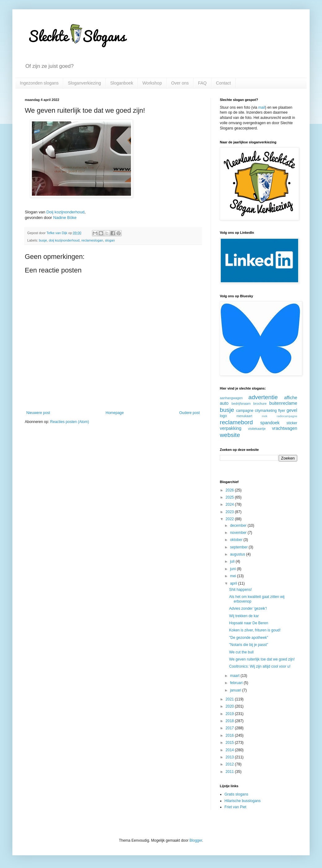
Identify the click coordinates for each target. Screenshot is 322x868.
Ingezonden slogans (39, 83)
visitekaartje (257, 429)
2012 (230, 764)
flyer (282, 411)
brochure (260, 403)
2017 (230, 728)
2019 (230, 714)
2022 (230, 519)
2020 (230, 706)
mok (264, 416)
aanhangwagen (231, 398)
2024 (230, 504)
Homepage (115, 413)
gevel (292, 410)
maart (235, 676)
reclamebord (236, 422)
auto (224, 403)
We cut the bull (241, 652)
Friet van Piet (235, 807)
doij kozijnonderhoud (64, 240)
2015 (230, 743)
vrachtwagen (285, 428)
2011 (230, 772)
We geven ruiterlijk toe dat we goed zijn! (262, 659)
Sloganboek (122, 83)
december (239, 526)
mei (234, 576)
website (230, 435)
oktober (237, 540)
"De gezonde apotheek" (249, 638)
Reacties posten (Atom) (70, 422)
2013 (230, 757)
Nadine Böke (65, 218)
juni (233, 569)
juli (233, 561)
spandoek (270, 423)
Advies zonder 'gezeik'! (248, 608)
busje (43, 240)
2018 (230, 721)
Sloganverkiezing (84, 83)
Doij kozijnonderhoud (65, 212)
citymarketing (266, 411)
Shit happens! (240, 590)
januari (236, 690)
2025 (230, 497)
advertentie (263, 397)
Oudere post (189, 413)
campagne (245, 411)
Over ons (180, 83)
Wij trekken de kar (244, 616)
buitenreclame (283, 403)
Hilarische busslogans (243, 801)
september (239, 547)
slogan (110, 240)
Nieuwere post (38, 413)
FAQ (202, 83)
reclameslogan (92, 240)
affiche (291, 398)
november (239, 533)
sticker (292, 423)
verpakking (231, 428)
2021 (230, 699)
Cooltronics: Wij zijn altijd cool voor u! (260, 666)
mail (262, 107)
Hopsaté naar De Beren (249, 623)
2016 (230, 735)
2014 (230, 750)
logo (223, 416)
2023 (230, 512)
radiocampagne (287, 416)
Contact (224, 83)
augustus (238, 554)
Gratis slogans (236, 794)
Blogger (196, 840)
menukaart (244, 416)
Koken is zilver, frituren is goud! (255, 630)
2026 (230, 490)
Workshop (152, 83)
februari (237, 683)
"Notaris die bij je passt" (249, 645)
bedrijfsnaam (241, 403)
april (234, 583)
